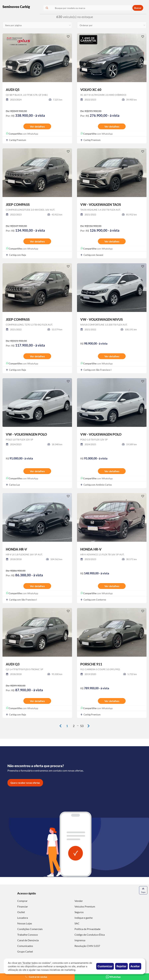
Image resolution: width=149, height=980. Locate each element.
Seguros (79, 912)
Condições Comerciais (30, 929)
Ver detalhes (37, 126)
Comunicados (25, 946)
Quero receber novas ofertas (25, 783)
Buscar (138, 8)
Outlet (21, 912)
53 (82, 726)
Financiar (23, 906)
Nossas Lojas (25, 923)
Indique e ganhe (84, 918)
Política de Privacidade (87, 929)
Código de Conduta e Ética (90, 935)
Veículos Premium (85, 906)
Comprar (22, 901)
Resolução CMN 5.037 (87, 946)
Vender (79, 901)
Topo (143, 890)
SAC (77, 923)
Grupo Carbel (25, 951)
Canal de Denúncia (28, 940)
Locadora (23, 918)
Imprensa (80, 940)
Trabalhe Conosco (28, 935)
